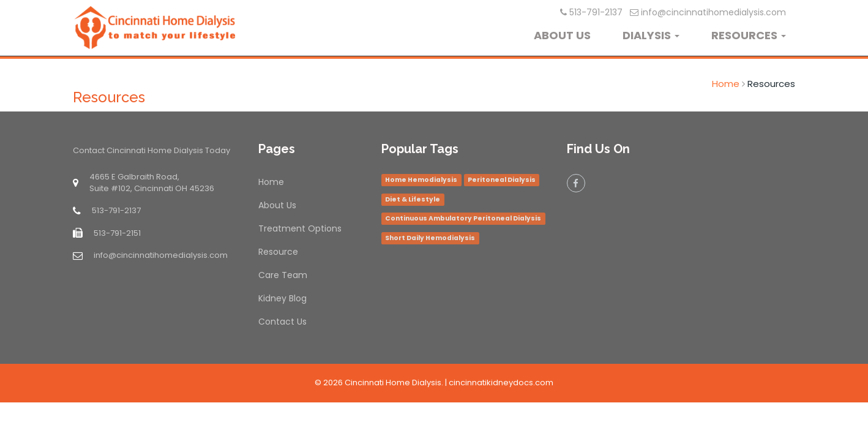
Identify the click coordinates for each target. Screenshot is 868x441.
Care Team (283, 275)
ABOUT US (562, 35)
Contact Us (282, 322)
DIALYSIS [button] (651, 35)
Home (726, 84)
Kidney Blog (282, 298)
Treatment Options (300, 228)
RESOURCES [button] (749, 35)
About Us (277, 205)
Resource (278, 252)
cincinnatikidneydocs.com (501, 383)
